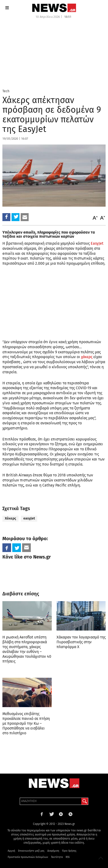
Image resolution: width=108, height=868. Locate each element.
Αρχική (11, 851)
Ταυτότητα (57, 857)
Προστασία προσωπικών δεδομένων (28, 857)
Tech (6, 91)
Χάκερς (10, 518)
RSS (68, 857)
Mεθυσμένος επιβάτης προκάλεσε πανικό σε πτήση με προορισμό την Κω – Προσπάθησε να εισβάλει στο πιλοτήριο (26, 723)
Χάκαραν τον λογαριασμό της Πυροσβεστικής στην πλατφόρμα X (81, 642)
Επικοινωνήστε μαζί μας (31, 851)
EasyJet (97, 243)
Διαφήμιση (53, 851)
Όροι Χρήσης (69, 851)
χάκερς (87, 357)
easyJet (29, 518)
